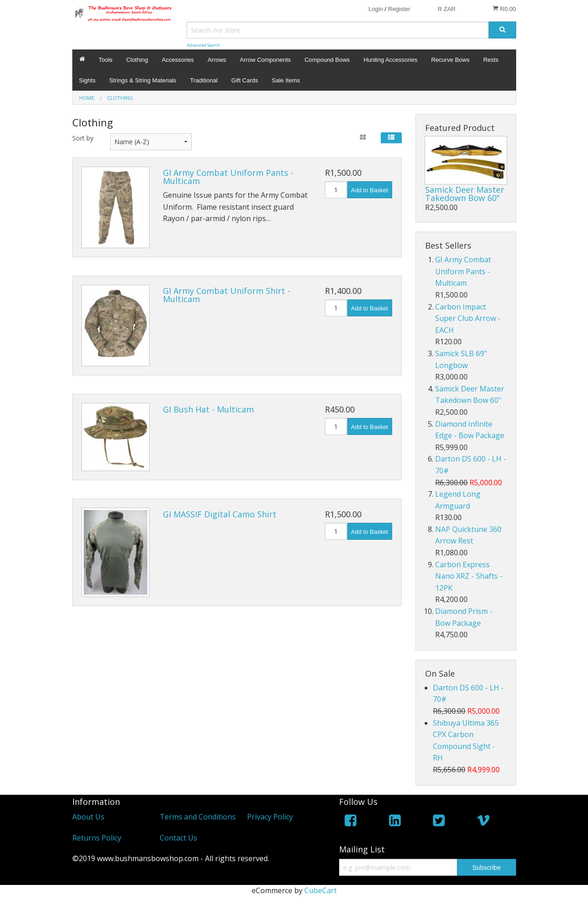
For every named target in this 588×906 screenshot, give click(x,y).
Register (399, 9)
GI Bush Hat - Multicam (208, 409)
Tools (106, 60)
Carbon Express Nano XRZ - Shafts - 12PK (469, 576)
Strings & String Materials (143, 80)
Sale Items (286, 80)
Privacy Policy (270, 817)
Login (376, 9)
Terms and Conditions (198, 817)
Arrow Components (265, 60)
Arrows (217, 60)
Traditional (204, 80)
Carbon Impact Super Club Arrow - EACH (468, 318)
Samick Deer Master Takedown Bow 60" (465, 194)
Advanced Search (203, 45)
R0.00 (504, 9)
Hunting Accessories (390, 60)
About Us (88, 817)
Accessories (178, 60)
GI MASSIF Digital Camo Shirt (220, 514)
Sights (87, 80)
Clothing (137, 60)
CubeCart (321, 890)
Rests (491, 60)
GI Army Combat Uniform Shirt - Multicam (227, 295)
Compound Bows (327, 60)
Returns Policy (97, 838)
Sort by (83, 138)
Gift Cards (245, 80)
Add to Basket (370, 190)
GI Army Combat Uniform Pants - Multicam (228, 177)
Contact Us (178, 838)
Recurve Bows (450, 60)
